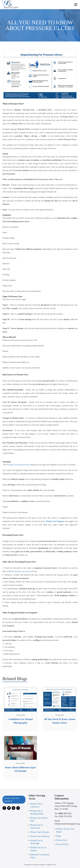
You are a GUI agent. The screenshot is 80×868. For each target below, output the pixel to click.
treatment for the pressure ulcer (18, 465)
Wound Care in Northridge (37, 842)
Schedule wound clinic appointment (12, 800)
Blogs (59, 836)
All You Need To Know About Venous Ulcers (60, 721)
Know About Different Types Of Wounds (20, 769)
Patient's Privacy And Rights (65, 830)
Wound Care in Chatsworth (37, 826)
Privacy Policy (62, 844)
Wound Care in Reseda (40, 836)
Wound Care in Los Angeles (38, 849)
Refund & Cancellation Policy (40, 856)
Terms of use (62, 840)
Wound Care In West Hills (39, 819)
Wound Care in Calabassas (37, 805)
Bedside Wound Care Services (20, 571)
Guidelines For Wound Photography (20, 721)
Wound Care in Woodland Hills (37, 812)
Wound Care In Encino (40, 832)
